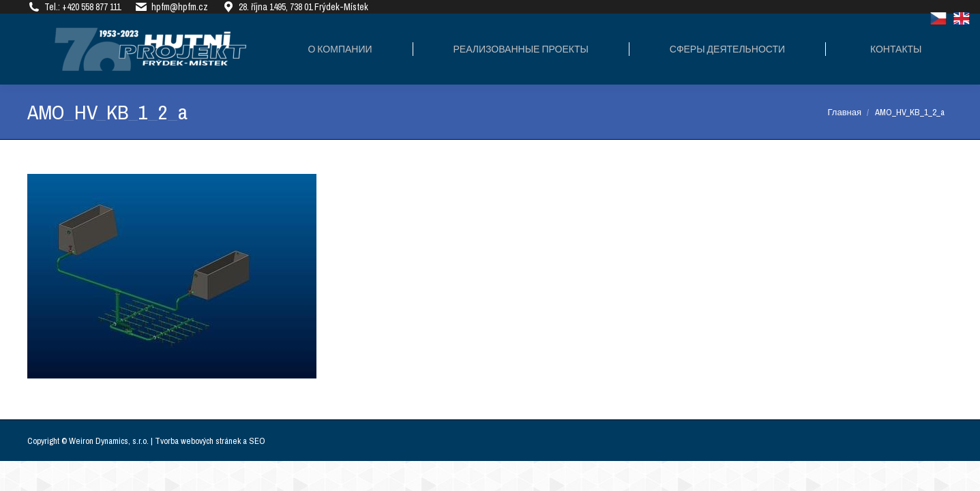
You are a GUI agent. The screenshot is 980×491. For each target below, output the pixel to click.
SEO (257, 441)
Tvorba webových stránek (198, 441)
